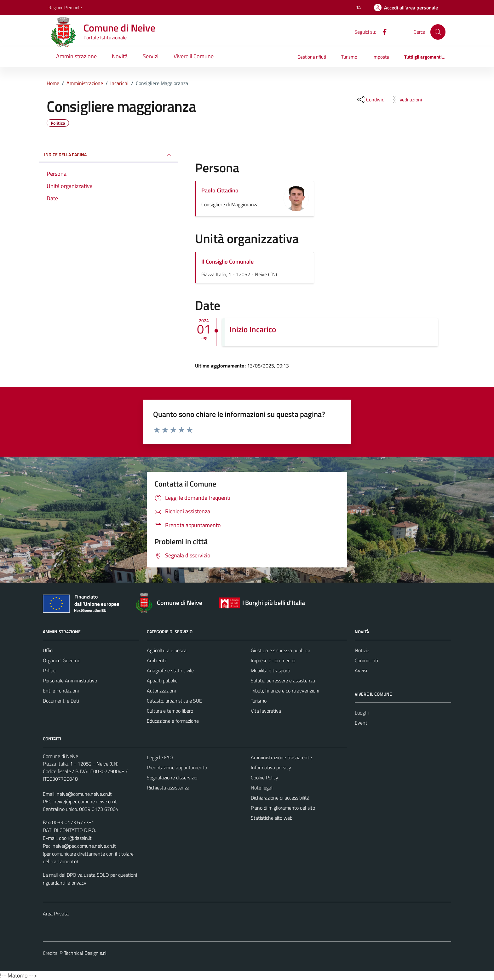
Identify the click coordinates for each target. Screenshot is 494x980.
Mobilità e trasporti (270, 670)
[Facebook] (382, 31)
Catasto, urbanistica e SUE (174, 701)
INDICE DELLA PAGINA (108, 155)
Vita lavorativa (266, 711)
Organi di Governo (62, 660)
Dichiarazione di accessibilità (280, 798)
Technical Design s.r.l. (86, 953)
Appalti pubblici (163, 681)
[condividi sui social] (371, 100)
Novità (120, 56)
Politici (50, 670)
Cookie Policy (264, 778)
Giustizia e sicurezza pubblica (281, 650)
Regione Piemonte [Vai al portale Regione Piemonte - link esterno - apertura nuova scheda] (65, 7)
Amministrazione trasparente (281, 757)
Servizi (151, 56)
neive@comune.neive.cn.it (84, 794)
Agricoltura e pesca (167, 650)
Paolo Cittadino (220, 190)
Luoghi (362, 713)
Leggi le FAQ (160, 757)
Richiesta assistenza (168, 788)
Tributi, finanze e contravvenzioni (285, 691)
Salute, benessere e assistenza (283, 681)
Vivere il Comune (194, 56)
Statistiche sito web (272, 818)
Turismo (349, 57)
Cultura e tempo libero (170, 711)
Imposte (381, 57)
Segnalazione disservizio (172, 778)
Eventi (362, 723)
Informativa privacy (271, 767)
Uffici (48, 650)
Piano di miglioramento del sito (283, 808)
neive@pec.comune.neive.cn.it (85, 801)
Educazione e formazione (173, 721)
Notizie (362, 650)
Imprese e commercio (273, 660)
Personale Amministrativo (70, 681)
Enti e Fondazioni (61, 691)
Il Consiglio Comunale (227, 262)
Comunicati (366, 660)
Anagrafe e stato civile (170, 670)
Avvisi (361, 670)
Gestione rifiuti (312, 57)
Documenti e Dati (61, 701)
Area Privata (56, 914)
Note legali (262, 788)
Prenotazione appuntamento (177, 767)
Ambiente (157, 660)
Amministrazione (76, 56)
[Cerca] (438, 32)
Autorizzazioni (161, 691)
